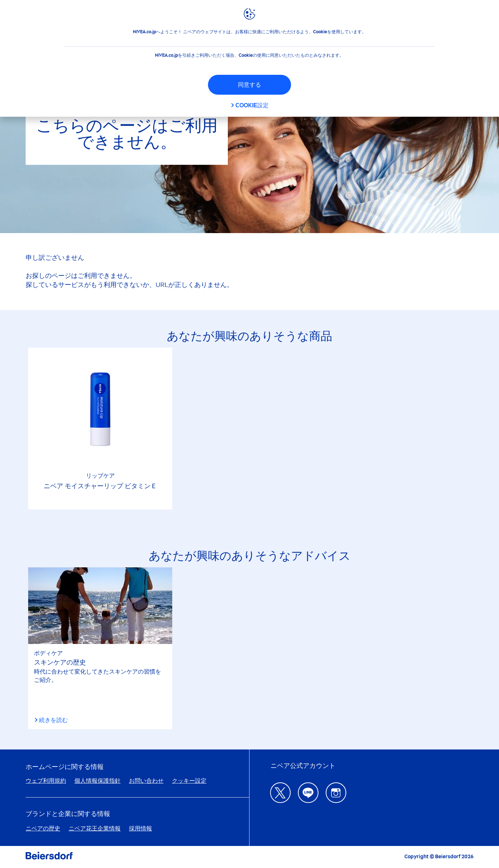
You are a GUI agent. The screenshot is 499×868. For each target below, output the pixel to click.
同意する (249, 85)
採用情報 (140, 828)
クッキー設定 (189, 781)
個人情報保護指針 (97, 781)
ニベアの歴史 (43, 828)
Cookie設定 (252, 105)
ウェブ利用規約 (46, 781)
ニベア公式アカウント (303, 766)
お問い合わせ (146, 781)
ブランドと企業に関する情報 (68, 814)
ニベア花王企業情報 (95, 828)
